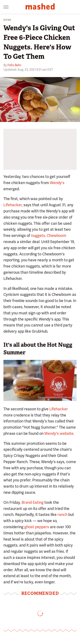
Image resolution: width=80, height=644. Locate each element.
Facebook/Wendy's (67, 119)
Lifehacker (13, 205)
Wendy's (57, 183)
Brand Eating (33, 502)
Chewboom (57, 235)
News (7, 20)
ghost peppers (37, 527)
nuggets (38, 235)
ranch (62, 514)
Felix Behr (14, 65)
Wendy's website (59, 433)
